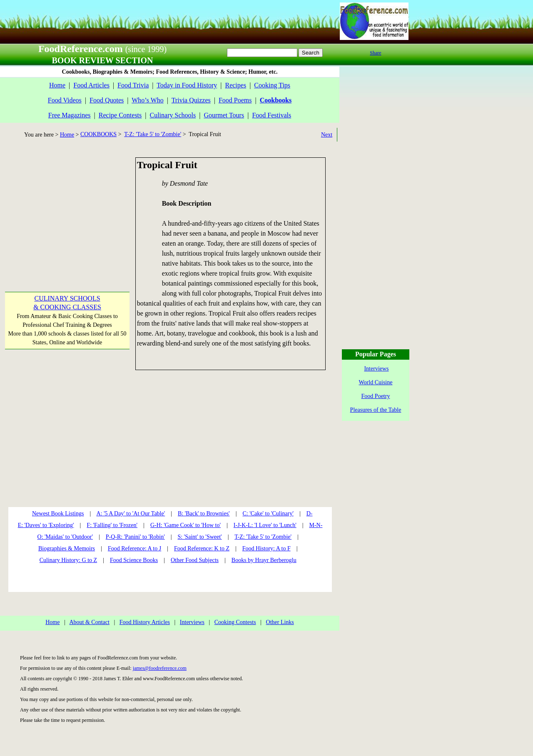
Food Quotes (107, 100)
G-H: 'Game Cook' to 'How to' (186, 525)
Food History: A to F (266, 548)
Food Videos (65, 100)
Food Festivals (271, 115)
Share (375, 53)
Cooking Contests (235, 622)
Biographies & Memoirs (67, 548)
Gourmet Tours (224, 115)
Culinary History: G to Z (68, 560)
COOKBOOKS (98, 134)
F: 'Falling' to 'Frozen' (112, 525)
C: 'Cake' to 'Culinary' (268, 514)
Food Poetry (376, 396)
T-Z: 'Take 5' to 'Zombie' (153, 134)
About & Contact (89, 622)
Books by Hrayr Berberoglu (264, 560)
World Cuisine (376, 382)
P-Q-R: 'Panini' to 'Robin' (135, 537)
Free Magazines (70, 115)
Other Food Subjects (195, 560)
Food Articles (91, 85)
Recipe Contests (120, 115)
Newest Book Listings (58, 514)
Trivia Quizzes (191, 100)
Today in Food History (187, 85)
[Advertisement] (67, 209)
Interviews (192, 622)
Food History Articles (145, 622)
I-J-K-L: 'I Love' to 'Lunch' (265, 525)
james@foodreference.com (160, 668)
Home (57, 85)
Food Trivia (133, 85)
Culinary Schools (173, 115)
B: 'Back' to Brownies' (204, 514)
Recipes (235, 85)
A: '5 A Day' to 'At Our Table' (131, 514)
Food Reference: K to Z (202, 548)
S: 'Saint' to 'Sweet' (199, 537)
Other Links (280, 622)
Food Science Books (134, 560)
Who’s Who (148, 100)
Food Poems (235, 100)
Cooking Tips (272, 85)
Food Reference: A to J (134, 548)
